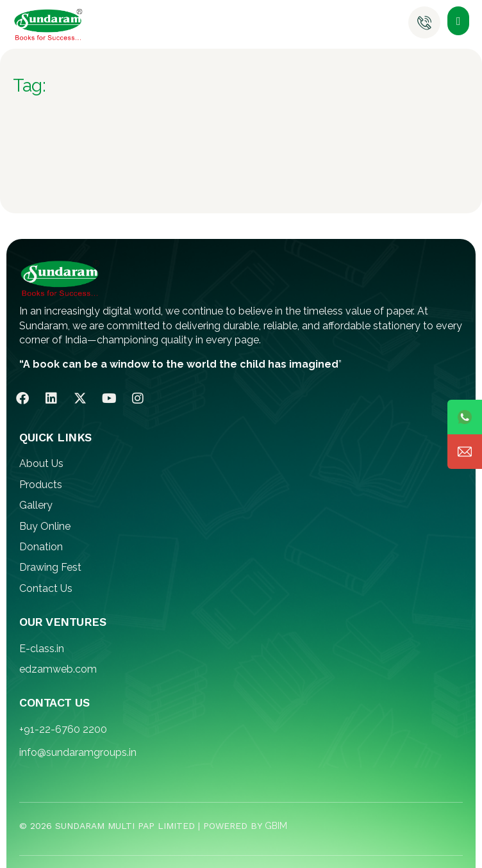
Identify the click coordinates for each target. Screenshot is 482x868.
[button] (458, 21)
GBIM (276, 826)
